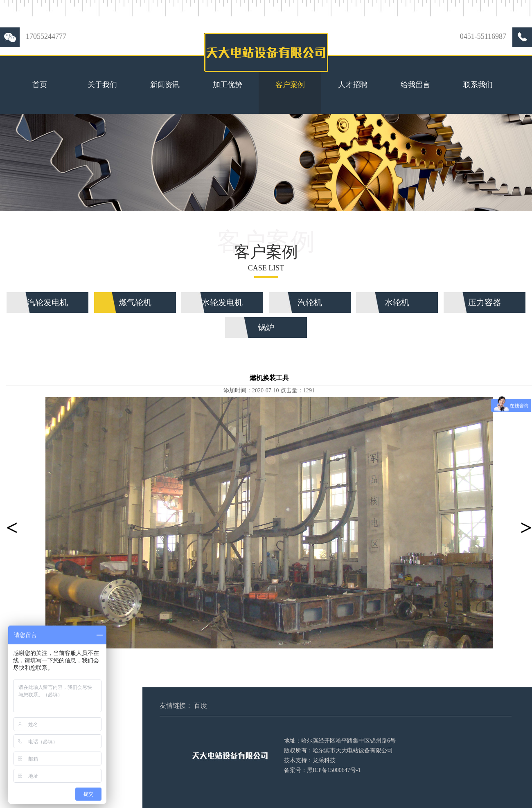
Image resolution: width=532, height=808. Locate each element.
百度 (201, 706)
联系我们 (478, 85)
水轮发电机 (222, 302)
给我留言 (415, 85)
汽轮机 (310, 302)
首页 (40, 85)
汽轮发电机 (47, 302)
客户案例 (290, 85)
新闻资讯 (165, 85)
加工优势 (228, 85)
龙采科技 (324, 760)
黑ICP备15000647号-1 (334, 770)
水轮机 (397, 302)
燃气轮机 (135, 302)
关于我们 (102, 85)
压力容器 (485, 302)
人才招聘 (353, 85)
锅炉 (266, 327)
